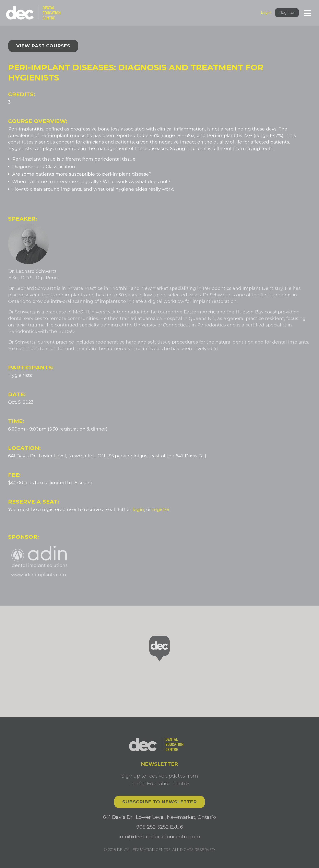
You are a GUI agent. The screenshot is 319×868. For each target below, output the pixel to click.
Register (287, 13)
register (161, 510)
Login (266, 12)
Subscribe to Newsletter (159, 802)
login (138, 510)
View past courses (43, 46)
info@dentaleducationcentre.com (159, 837)
